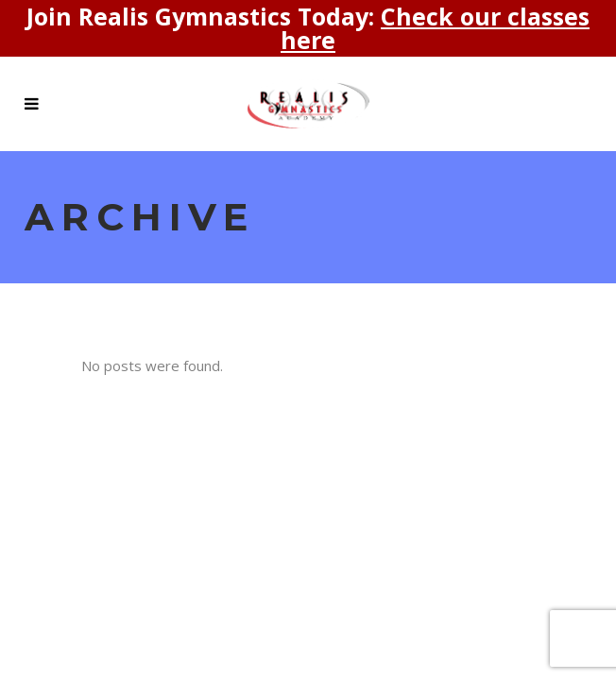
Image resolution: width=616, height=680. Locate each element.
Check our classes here (435, 28)
